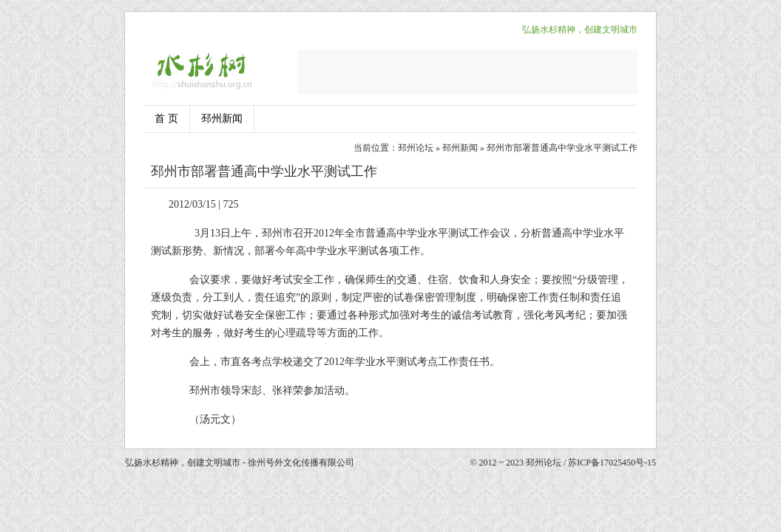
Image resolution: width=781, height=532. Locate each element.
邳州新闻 (222, 119)
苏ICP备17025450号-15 (612, 463)
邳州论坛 (416, 148)
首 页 (166, 119)
